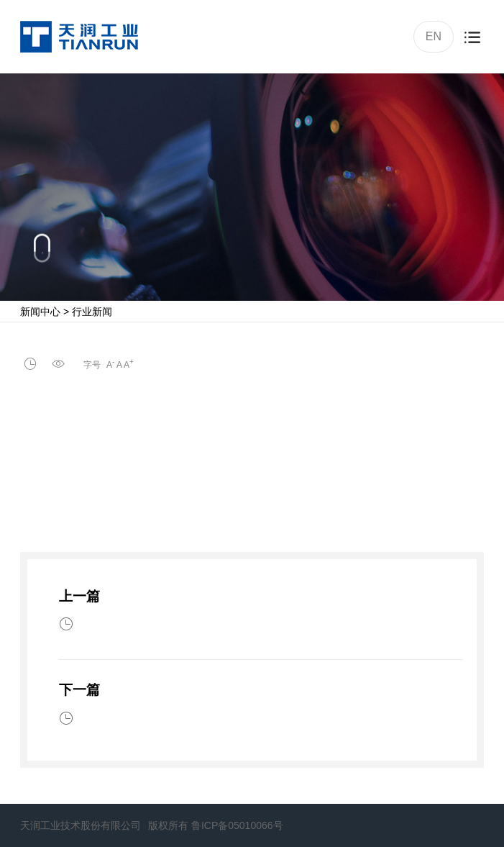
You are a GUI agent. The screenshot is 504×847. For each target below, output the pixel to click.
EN (432, 35)
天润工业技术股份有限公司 (81, 825)
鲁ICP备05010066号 (237, 825)
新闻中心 (40, 312)
